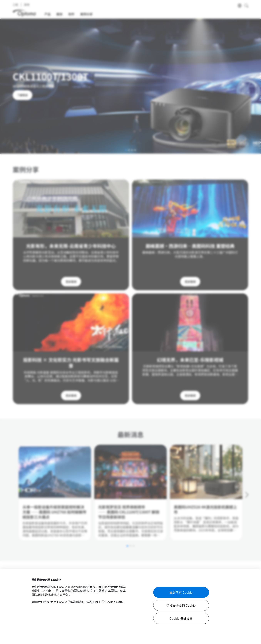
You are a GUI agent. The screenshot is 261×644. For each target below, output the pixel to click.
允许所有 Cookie (181, 592)
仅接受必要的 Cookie (181, 605)
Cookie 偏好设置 (181, 618)
